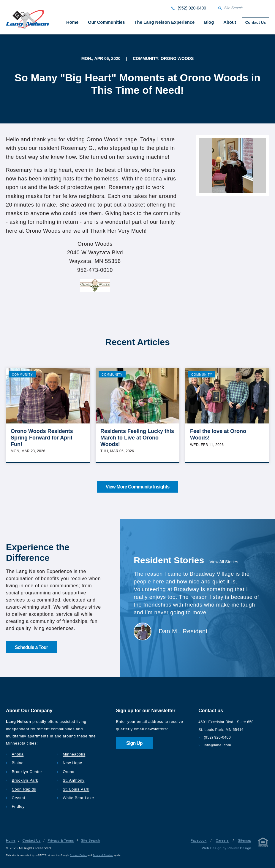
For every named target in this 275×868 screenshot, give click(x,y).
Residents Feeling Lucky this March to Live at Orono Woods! (137, 438)
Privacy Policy (79, 855)
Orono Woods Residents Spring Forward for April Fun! (42, 438)
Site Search (91, 840)
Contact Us (32, 840)
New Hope (72, 763)
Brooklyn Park (25, 780)
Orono (68, 772)
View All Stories (224, 562)
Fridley (18, 806)
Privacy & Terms (61, 840)
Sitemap (245, 840)
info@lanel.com (217, 745)
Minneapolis (74, 754)
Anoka (18, 754)
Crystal (18, 798)
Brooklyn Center (27, 772)
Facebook (199, 840)
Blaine (18, 763)
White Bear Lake (78, 798)
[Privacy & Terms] (263, 844)
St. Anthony (74, 780)
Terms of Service (103, 855)
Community (22, 375)
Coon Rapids (24, 789)
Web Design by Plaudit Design (227, 848)
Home (11, 840)
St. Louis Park (76, 789)
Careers (222, 840)
